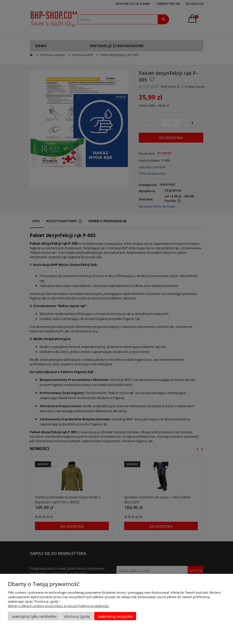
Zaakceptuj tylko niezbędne (34, 616)
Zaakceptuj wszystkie (115, 616)
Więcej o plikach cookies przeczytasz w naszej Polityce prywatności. (59, 606)
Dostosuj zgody (77, 616)
